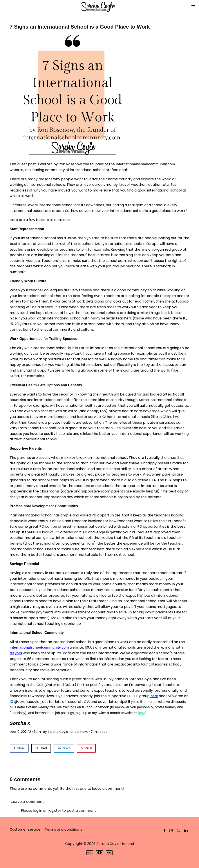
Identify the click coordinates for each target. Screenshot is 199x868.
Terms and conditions (63, 829)
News (84, 732)
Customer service (25, 829)
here (141, 713)
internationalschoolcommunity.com (145, 164)
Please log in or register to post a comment (58, 811)
